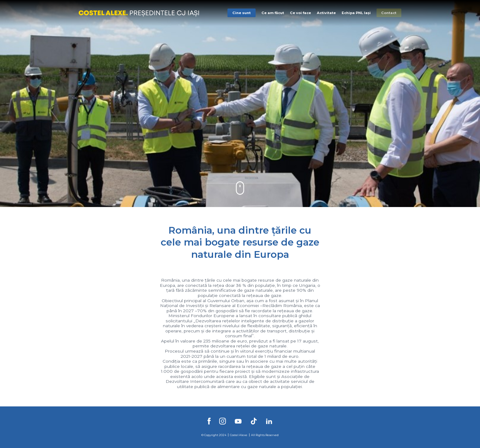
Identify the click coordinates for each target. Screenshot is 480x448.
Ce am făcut (273, 13)
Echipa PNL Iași (356, 13)
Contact (389, 13)
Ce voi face (300, 13)
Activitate (326, 13)
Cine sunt (242, 13)
